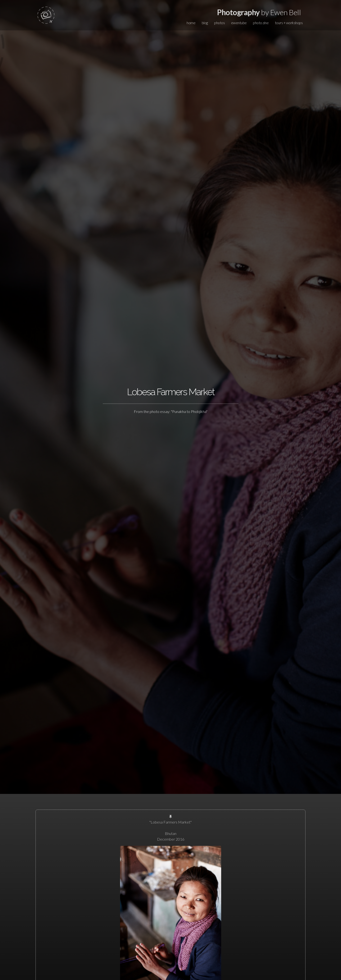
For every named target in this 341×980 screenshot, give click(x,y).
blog (205, 23)
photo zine (261, 23)
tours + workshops (289, 23)
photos (219, 23)
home (191, 23)
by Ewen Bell (259, 12)
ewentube (239, 23)
